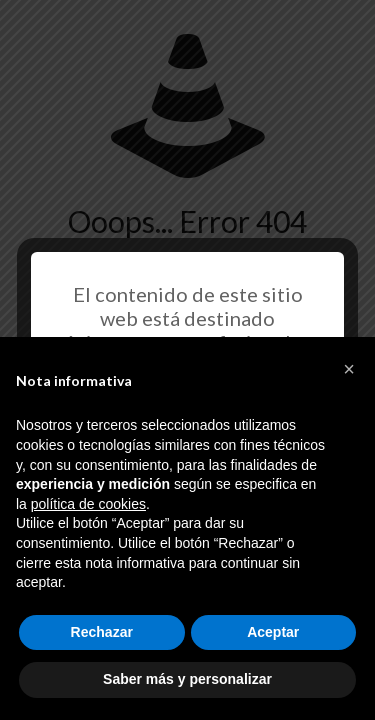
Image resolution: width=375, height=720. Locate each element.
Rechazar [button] (102, 632)
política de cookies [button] (88, 504)
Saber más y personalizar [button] (187, 679)
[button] (349, 369)
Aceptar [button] (273, 632)
